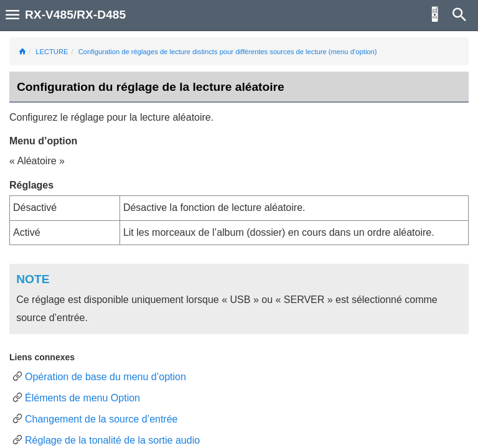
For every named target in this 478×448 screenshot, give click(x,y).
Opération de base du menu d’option (105, 377)
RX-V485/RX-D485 (75, 15)
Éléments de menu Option (82, 398)
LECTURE (52, 52)
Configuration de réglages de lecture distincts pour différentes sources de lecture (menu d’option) (228, 52)
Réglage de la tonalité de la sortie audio (112, 440)
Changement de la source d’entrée (101, 419)
